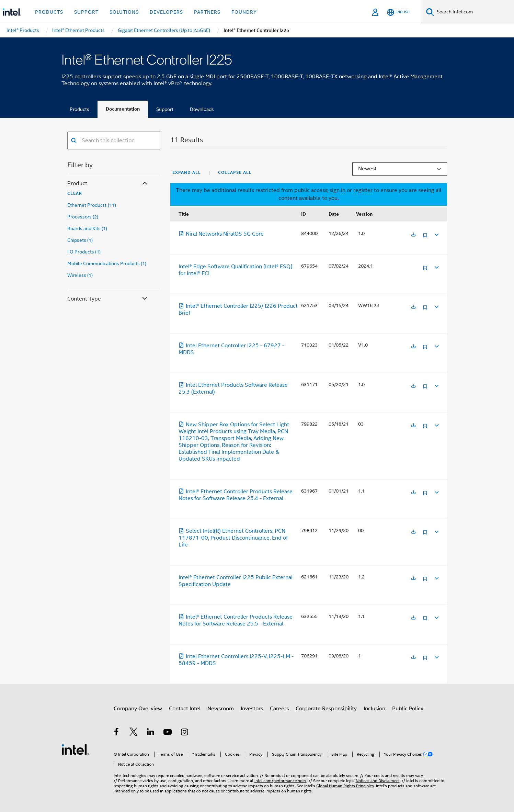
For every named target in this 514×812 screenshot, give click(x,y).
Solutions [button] (124, 12)
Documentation (123, 109)
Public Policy (408, 709)
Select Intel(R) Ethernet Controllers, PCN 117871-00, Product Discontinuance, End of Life (233, 538)
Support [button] (86, 12)
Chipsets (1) (80, 240)
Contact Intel (185, 709)
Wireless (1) (80, 275)
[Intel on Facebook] (117, 733)
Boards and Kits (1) (87, 228)
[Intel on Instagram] (185, 733)
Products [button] (49, 12)
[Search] (430, 12)
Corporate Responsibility (326, 709)
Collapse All (235, 172)
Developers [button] (166, 12)
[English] (398, 12)
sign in (338, 190)
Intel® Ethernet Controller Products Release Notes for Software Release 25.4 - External (236, 495)
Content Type (108, 299)
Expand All (187, 172)
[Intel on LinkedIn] (151, 733)
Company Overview (138, 709)
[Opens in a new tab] (413, 235)
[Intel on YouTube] (168, 733)
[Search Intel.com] (474, 12)
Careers (279, 709)
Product (108, 184)
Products (79, 109)
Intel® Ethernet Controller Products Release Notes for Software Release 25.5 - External (236, 620)
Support (165, 109)
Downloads (202, 109)
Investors (252, 709)
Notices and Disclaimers (378, 781)
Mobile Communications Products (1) (107, 263)
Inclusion (374, 709)
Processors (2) (83, 217)
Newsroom (221, 709)
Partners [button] (207, 12)
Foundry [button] (244, 12)
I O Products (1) (84, 252)
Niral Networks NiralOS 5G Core (221, 234)
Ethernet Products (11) (92, 205)
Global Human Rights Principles (345, 786)
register (363, 190)
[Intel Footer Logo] (75, 749)
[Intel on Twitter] (134, 733)
